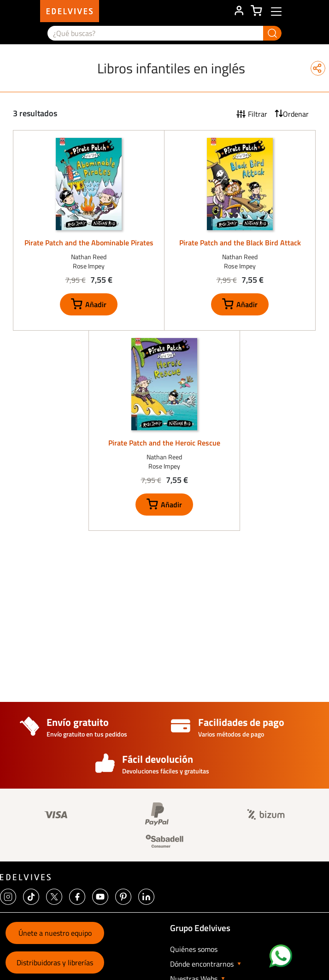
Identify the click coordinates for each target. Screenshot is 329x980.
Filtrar (258, 114)
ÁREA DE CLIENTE (239, 11)
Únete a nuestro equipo (55, 933)
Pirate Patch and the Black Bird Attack (240, 243)
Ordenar (296, 114)
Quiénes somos (194, 949)
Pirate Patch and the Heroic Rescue (164, 443)
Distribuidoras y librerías (55, 962)
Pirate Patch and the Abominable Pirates (89, 243)
